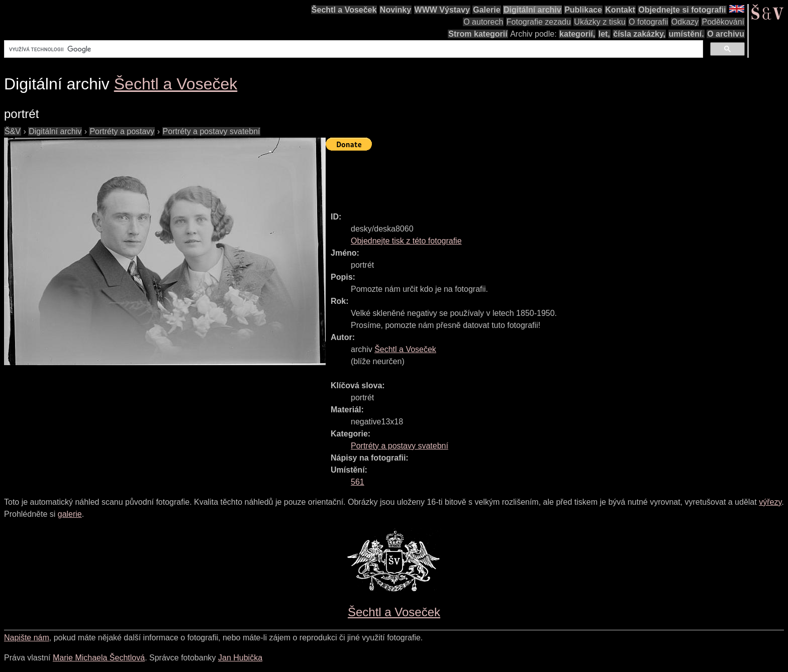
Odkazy (685, 22)
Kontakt (620, 10)
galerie (70, 514)
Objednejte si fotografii (682, 10)
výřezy (770, 502)
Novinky (396, 10)
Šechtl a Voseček (344, 10)
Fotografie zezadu (539, 22)
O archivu (726, 34)
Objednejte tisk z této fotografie (406, 241)
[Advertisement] (509, 177)
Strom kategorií (478, 34)
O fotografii (648, 22)
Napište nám (27, 638)
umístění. (686, 34)
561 (358, 482)
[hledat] (353, 49)
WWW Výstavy (442, 10)
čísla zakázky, (639, 34)
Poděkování (723, 22)
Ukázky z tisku (600, 22)
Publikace (583, 10)
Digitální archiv (532, 10)
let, (604, 34)
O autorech (483, 22)
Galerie (486, 10)
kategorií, (577, 34)
